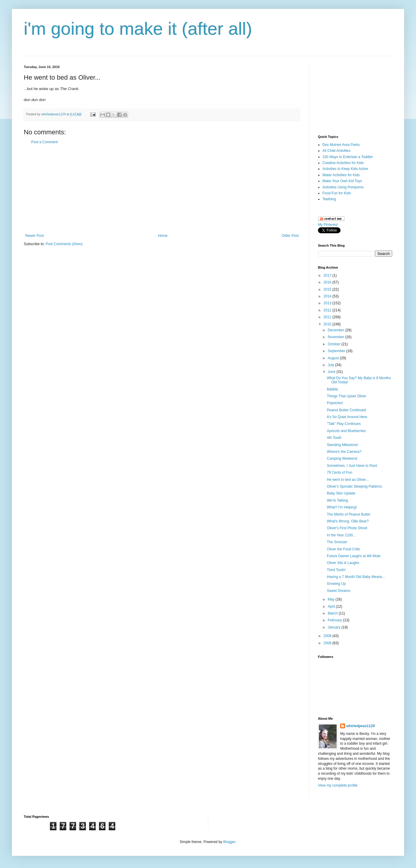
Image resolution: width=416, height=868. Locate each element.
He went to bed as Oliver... (348, 480)
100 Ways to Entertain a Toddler (348, 157)
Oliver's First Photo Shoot (347, 528)
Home (163, 236)
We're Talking (337, 500)
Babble (332, 389)
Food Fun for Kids (337, 193)
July (331, 365)
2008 (328, 643)
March (333, 613)
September (337, 351)
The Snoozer (337, 542)
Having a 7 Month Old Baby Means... (356, 577)
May (332, 599)
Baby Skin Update (341, 493)
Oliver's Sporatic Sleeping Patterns (354, 486)
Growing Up (336, 584)
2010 (328, 324)
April (332, 607)
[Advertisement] (162, 189)
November (337, 337)
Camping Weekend (342, 459)
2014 (328, 296)
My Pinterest (328, 225)
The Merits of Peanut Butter (349, 514)
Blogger (229, 842)
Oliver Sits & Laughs (343, 563)
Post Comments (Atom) (64, 244)
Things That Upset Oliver (347, 396)
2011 (328, 317)
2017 (328, 275)
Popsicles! (335, 403)
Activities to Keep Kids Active (345, 169)
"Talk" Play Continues (344, 424)
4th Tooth (334, 438)
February (335, 620)
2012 (328, 310)
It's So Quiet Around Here (347, 417)
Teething (329, 199)
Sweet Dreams (339, 591)
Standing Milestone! (342, 445)
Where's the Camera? (344, 452)
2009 (328, 636)
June (332, 372)
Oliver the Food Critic (344, 549)
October (335, 344)
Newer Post (34, 236)
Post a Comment (44, 142)
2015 (328, 289)
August (334, 358)
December (337, 330)
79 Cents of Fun (339, 472)
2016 (328, 282)
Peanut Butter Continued (346, 410)
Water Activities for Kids (341, 175)
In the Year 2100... (341, 535)
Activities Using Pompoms (343, 187)
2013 (328, 303)
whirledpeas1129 (54, 114)
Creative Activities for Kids (343, 163)
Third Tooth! (336, 570)
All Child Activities (336, 151)
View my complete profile (338, 785)
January (335, 627)
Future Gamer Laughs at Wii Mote (354, 556)
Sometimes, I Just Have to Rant (352, 466)
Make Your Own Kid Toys (342, 181)
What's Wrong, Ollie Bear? (348, 521)
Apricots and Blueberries (346, 431)
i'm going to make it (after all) (138, 29)
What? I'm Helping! (342, 507)
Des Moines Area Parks (341, 145)
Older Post (290, 236)
